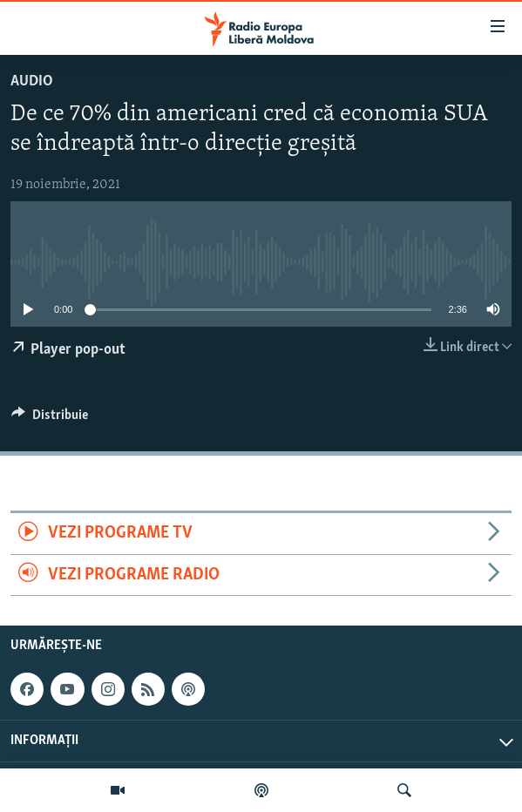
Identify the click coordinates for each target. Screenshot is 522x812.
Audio (32, 81)
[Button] (50, 419)
